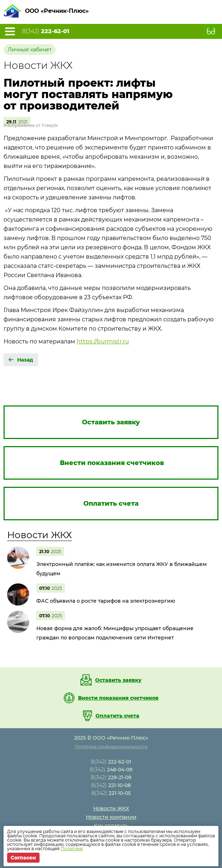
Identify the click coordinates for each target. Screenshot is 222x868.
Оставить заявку (118, 680)
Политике (72, 849)
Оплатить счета (117, 716)
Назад (25, 360)
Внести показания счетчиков (118, 698)
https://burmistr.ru (103, 341)
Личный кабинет (30, 50)
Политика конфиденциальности (111, 747)
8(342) (46, 31)
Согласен (23, 858)
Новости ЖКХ (40, 535)
